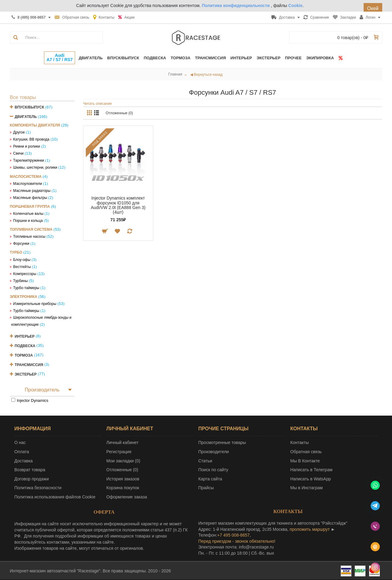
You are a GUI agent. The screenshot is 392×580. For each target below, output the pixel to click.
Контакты (299, 442)
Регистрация (119, 452)
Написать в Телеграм (311, 470)
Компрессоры (25, 274)
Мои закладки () (123, 461)
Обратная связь (306, 452)
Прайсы (206, 488)
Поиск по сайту (213, 470)
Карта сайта (210, 479)
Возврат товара (30, 470)
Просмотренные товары (222, 442)
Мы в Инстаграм (307, 488)
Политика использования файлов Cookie (55, 497)
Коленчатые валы (28, 214)
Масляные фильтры (30, 198)
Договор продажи (32, 479)
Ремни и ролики (27, 146)
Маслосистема (26, 177)
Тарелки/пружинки (29, 160)
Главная (175, 74)
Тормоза (24, 355)
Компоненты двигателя (35, 125)
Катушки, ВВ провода (31, 139)
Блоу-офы (22, 260)
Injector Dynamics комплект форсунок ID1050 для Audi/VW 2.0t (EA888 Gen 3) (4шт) (118, 205)
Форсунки (21, 244)
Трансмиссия (29, 365)
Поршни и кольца (28, 221)
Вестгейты (22, 267)
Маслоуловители (27, 184)
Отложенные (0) (119, 113)
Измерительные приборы (35, 304)
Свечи (18, 153)
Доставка (24, 461)
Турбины (20, 281)
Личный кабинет (122, 442)
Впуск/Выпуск (29, 107)
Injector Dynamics (33, 400)
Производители (214, 452)
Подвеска (25, 346)
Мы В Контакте (305, 461)
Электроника (24, 297)
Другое (19, 132)
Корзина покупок (123, 488)
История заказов (123, 479)
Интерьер (25, 336)
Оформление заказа (127, 497)
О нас (20, 442)
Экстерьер (26, 374)
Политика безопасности (38, 488)
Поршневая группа (30, 207)
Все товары (23, 97)
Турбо (16, 252)
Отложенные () (122, 470)
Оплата (22, 452)
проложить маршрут (310, 529)
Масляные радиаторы (32, 191)
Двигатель (26, 117)
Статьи (205, 461)
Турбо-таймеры (26, 288)
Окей (373, 8)
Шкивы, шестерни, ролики (35, 167)
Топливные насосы (29, 237)
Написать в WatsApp (311, 479)
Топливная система (31, 229)
